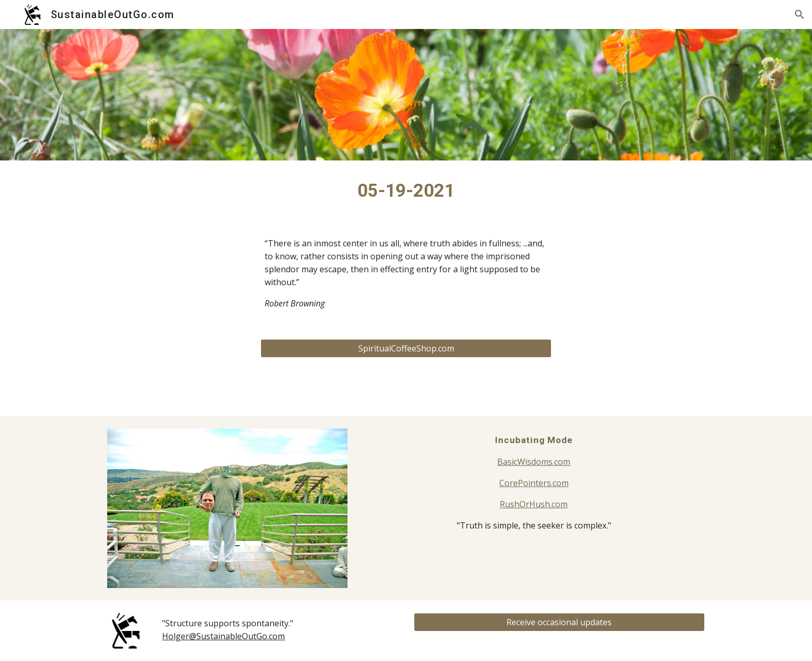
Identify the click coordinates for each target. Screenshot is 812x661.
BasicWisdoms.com (534, 462)
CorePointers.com (534, 483)
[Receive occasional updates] (559, 622)
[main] (406, 190)
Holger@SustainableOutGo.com (223, 636)
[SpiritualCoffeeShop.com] (406, 348)
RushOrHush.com (534, 504)
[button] (800, 14)
